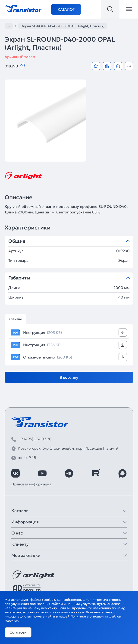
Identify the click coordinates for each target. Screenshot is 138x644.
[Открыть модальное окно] (129, 66)
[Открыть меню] (129, 9)
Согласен (18, 632)
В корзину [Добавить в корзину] (69, 377)
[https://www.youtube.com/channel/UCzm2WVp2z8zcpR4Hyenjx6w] (42, 473)
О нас (17, 533)
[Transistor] (23, 8)
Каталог (66, 9)
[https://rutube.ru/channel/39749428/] (96, 473)
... (9, 26)
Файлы (16, 319)
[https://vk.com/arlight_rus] (16, 473)
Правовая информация (31, 484)
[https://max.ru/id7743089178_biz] (122, 473)
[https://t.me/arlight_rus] (69, 473)
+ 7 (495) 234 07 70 (35, 439)
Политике (78, 616)
